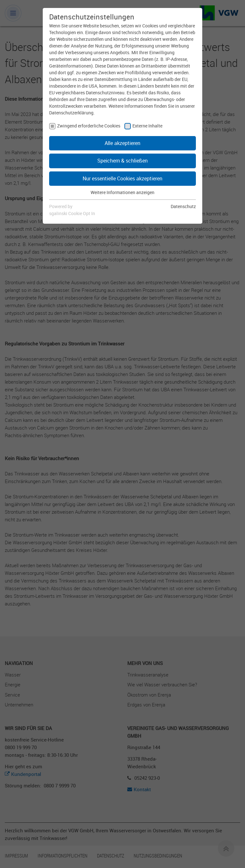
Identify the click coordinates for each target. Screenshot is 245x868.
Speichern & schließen (122, 161)
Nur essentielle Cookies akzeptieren (122, 178)
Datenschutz (183, 206)
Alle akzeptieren (122, 143)
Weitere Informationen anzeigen (122, 192)
